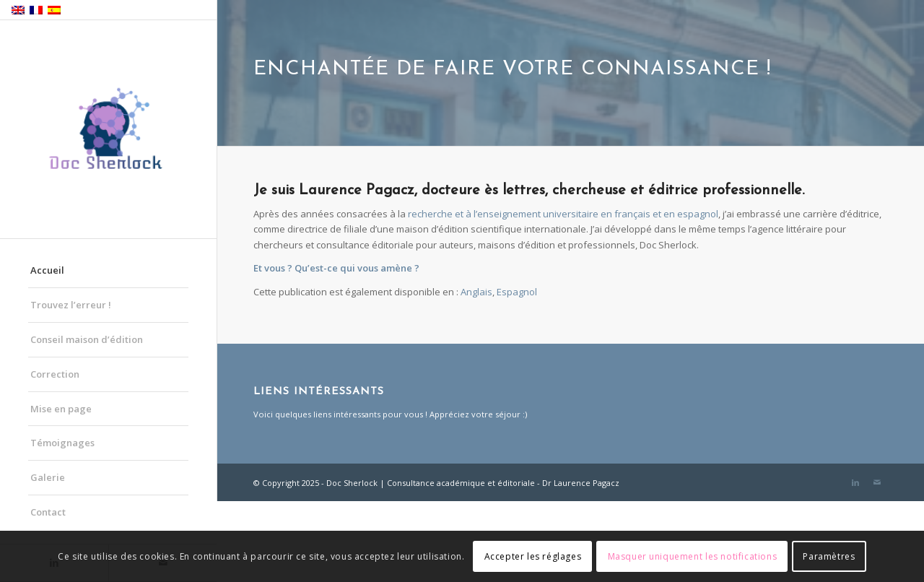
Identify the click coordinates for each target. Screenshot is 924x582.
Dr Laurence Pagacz (581, 483)
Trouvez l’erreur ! (71, 305)
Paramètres (829, 556)
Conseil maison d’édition (87, 339)
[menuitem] (476, 292)
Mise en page (61, 409)
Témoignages (62, 443)
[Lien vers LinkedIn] (855, 482)
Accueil (47, 270)
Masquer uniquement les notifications (693, 556)
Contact (48, 512)
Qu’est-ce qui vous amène (353, 268)
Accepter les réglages (533, 556)
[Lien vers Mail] (877, 482)
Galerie (48, 477)
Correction (55, 374)
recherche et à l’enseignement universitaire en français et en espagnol (563, 214)
